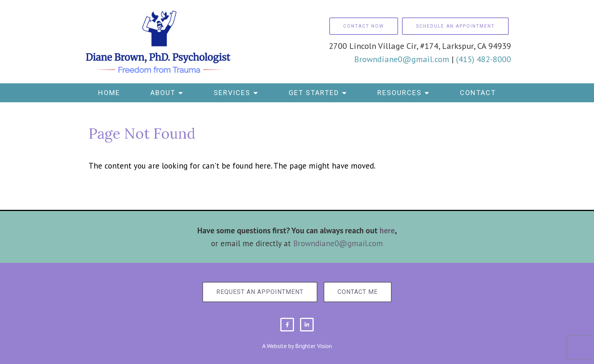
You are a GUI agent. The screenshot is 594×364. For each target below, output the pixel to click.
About (163, 93)
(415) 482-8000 (484, 59)
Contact (478, 93)
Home (109, 93)
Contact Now (364, 26)
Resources (399, 93)
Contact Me (358, 292)
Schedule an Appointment (455, 26)
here (387, 230)
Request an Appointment (260, 292)
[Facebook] (287, 325)
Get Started (314, 93)
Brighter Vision (313, 346)
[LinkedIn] (307, 325)
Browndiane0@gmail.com (402, 59)
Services (232, 93)
